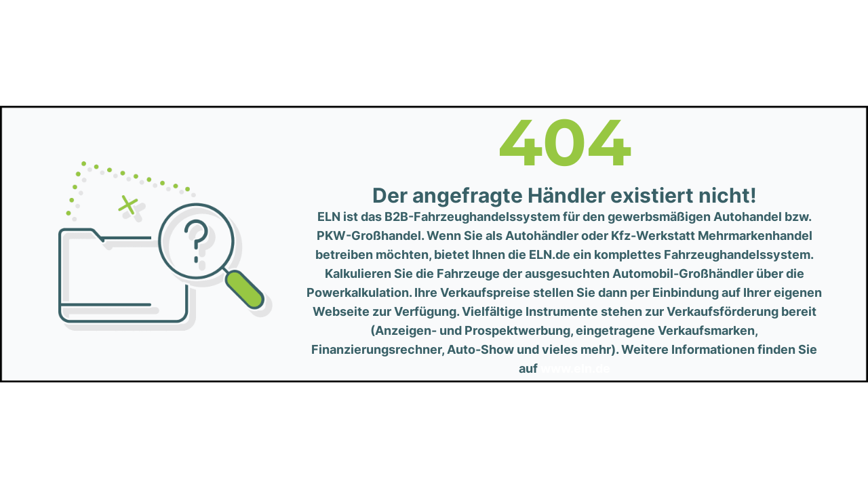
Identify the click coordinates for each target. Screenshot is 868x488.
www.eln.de (575, 368)
